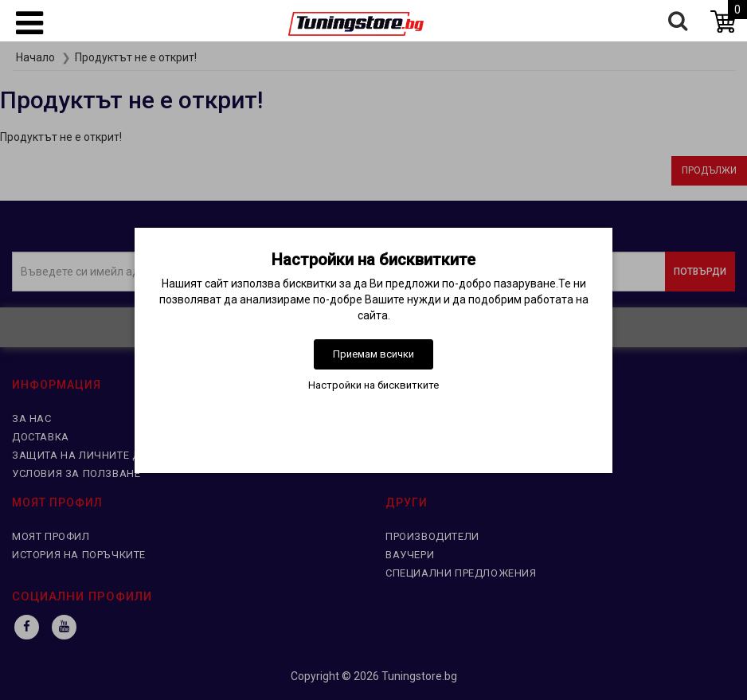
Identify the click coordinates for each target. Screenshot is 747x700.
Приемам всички (373, 354)
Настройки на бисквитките (373, 385)
